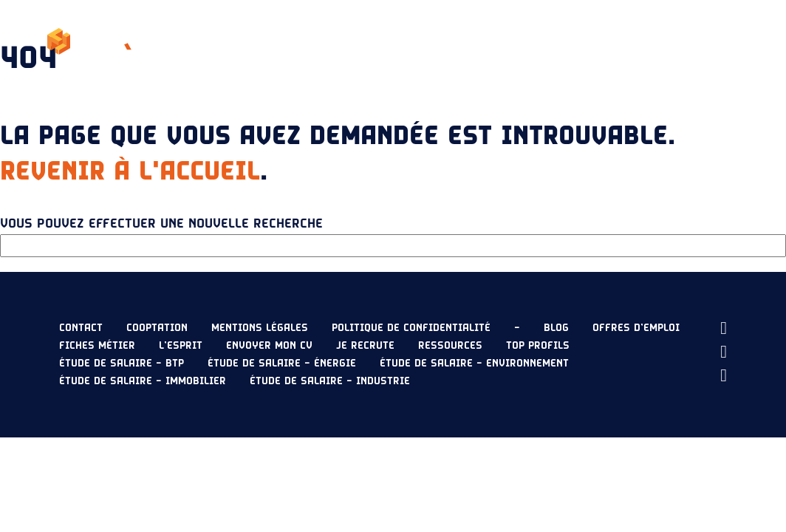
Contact (81, 328)
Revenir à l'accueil (130, 171)
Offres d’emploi (636, 328)
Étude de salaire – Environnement (474, 364)
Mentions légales (260, 328)
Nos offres (276, 41)
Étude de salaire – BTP (122, 364)
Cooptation (157, 328)
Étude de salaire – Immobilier (143, 381)
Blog (556, 328)
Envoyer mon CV (677, 41)
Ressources (478, 41)
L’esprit (206, 41)
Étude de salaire (371, 41)
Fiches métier (97, 346)
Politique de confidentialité (411, 328)
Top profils (538, 346)
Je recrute (568, 41)
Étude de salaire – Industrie (330, 381)
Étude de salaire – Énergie (282, 364)
